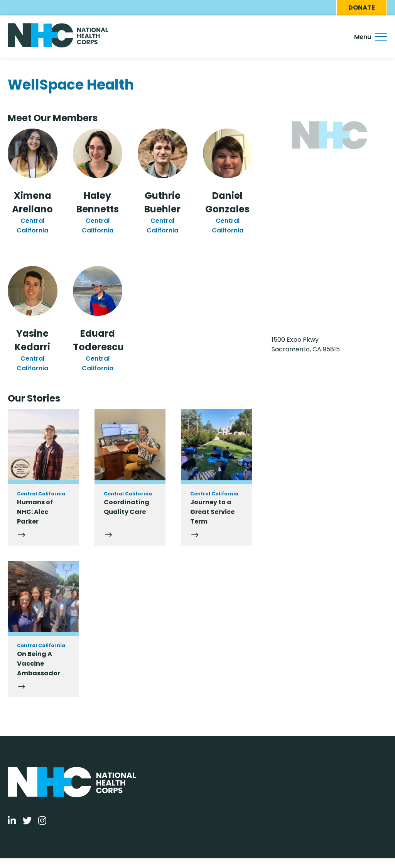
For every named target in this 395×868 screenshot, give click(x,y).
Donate (362, 8)
